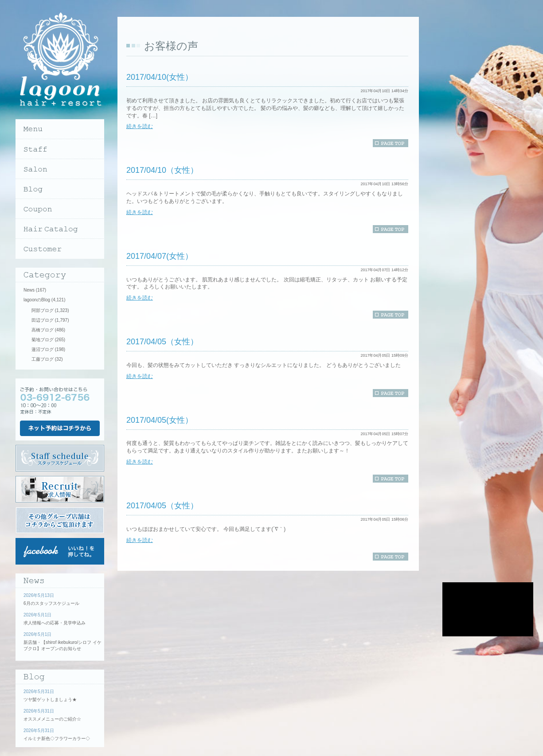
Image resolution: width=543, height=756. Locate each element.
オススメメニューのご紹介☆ (52, 719)
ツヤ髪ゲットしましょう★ (50, 699)
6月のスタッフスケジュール (51, 603)
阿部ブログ (43, 310)
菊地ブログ (43, 340)
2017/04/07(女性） (160, 256)
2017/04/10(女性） (160, 77)
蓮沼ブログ (43, 349)
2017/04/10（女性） (162, 170)
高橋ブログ (43, 330)
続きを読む (140, 126)
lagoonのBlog (37, 300)
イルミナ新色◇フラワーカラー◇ (57, 738)
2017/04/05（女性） (162, 342)
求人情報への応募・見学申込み (55, 623)
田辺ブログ (43, 320)
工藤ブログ (43, 359)
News (29, 290)
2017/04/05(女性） (160, 420)
